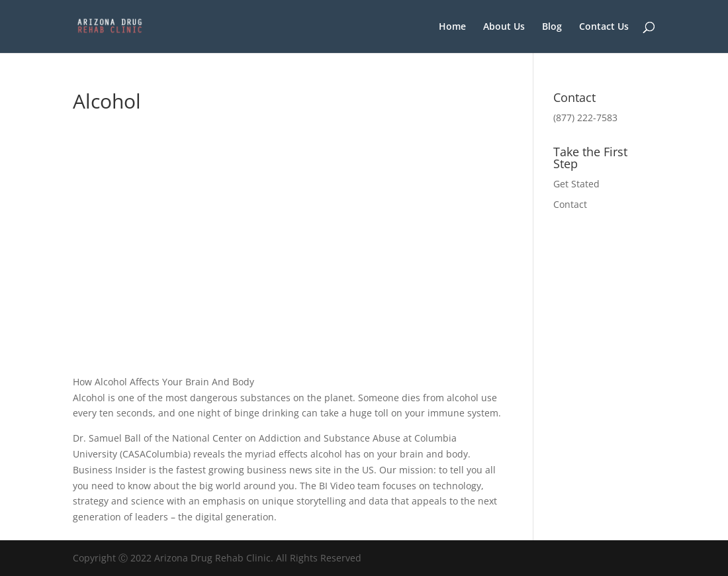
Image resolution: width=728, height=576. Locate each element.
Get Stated (576, 184)
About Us (504, 27)
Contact (570, 204)
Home (452, 27)
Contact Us (604, 27)
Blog (552, 27)
